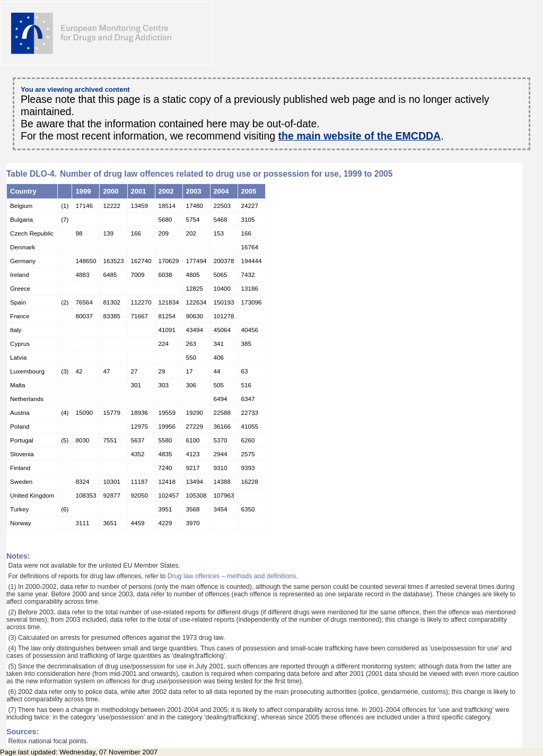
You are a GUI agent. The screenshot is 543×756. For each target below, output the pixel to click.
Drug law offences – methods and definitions (232, 576)
